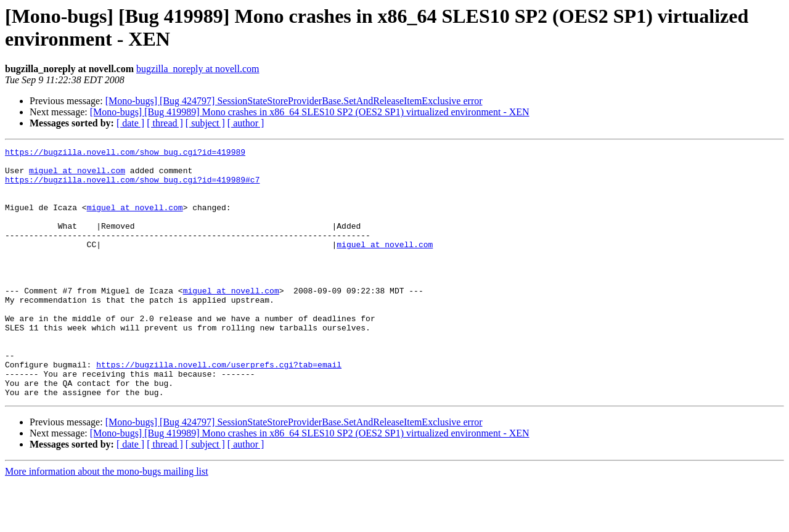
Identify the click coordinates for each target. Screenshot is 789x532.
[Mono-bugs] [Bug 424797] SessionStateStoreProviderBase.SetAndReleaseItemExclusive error (294, 101)
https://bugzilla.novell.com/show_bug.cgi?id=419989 (125, 153)
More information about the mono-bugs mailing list (107, 521)
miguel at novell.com (77, 176)
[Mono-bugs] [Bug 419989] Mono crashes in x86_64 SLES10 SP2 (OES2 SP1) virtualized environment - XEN (310, 112)
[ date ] (130, 123)
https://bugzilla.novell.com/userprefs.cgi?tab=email (219, 409)
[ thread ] (165, 123)
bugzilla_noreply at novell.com (198, 69)
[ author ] (246, 123)
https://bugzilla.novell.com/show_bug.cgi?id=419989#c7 (132, 187)
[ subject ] (205, 123)
